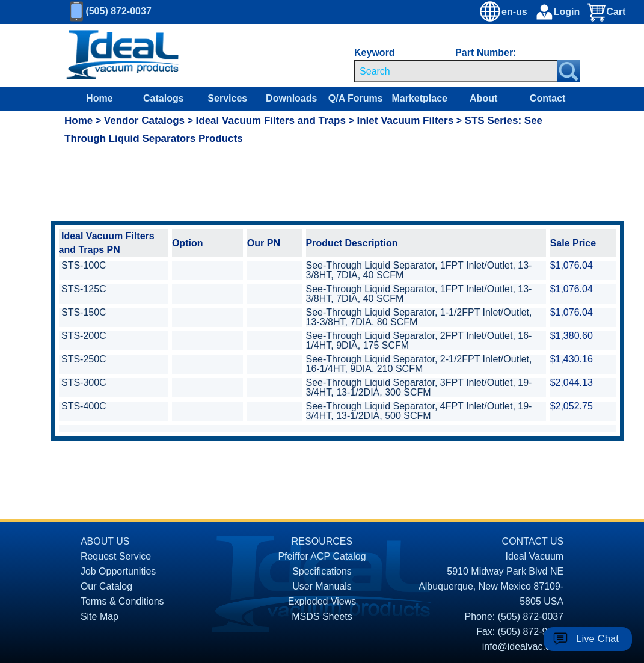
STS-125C (84, 289)
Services (227, 98)
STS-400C (84, 406)
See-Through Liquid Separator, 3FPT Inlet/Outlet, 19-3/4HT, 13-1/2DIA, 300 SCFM (419, 387)
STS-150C (84, 312)
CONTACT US (533, 541)
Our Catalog (106, 586)
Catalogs (164, 98)
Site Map (100, 616)
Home (99, 98)
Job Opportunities (118, 571)
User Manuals (322, 586)
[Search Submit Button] (569, 71)
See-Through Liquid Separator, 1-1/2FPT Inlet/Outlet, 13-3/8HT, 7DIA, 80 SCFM (419, 317)
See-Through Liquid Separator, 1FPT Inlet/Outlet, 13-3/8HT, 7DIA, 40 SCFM (419, 270)
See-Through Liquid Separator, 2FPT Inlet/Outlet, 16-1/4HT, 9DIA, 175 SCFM (419, 341)
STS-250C (84, 359)
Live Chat (597, 639)
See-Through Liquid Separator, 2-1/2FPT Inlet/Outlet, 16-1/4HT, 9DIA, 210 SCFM (419, 364)
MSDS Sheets (322, 616)
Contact (548, 98)
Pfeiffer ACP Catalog (322, 556)
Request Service (116, 556)
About (483, 98)
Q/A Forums (356, 98)
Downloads (291, 98)
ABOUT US (105, 541)
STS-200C (84, 336)
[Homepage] (123, 55)
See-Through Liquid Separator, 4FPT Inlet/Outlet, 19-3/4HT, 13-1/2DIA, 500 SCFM (419, 411)
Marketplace (419, 98)
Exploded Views (322, 601)
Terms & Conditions (122, 601)
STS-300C (84, 383)
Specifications (322, 571)
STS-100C (84, 265)
